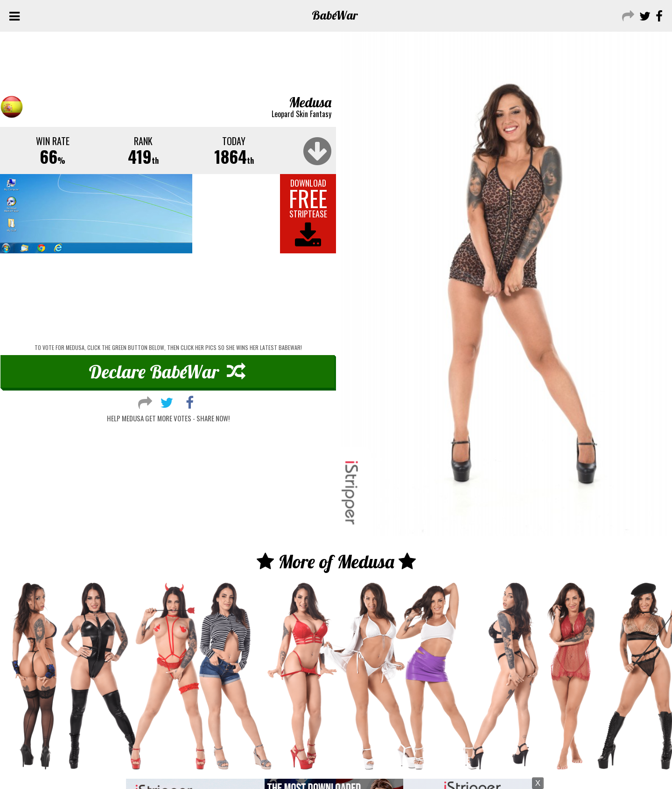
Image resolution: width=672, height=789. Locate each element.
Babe (335, 15)
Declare (167, 371)
